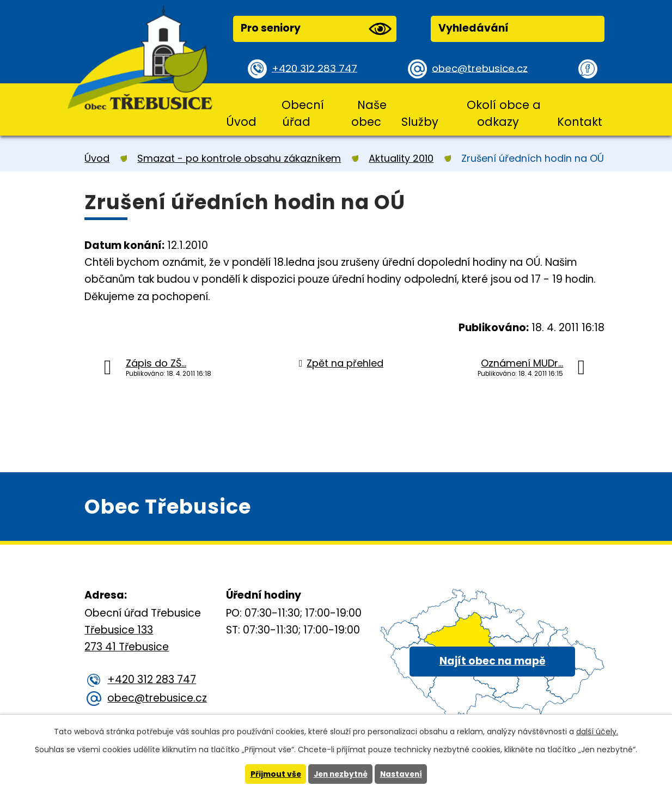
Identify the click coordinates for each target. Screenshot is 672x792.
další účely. (597, 732)
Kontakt (580, 122)
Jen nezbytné (340, 774)
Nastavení (403, 774)
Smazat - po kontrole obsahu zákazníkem (239, 158)
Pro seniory (316, 29)
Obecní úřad (303, 113)
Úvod (241, 122)
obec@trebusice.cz (482, 68)
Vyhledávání (474, 28)
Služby (420, 122)
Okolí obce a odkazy (504, 113)
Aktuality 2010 (401, 158)
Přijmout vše (273, 774)
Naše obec (369, 113)
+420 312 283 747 (316, 68)
